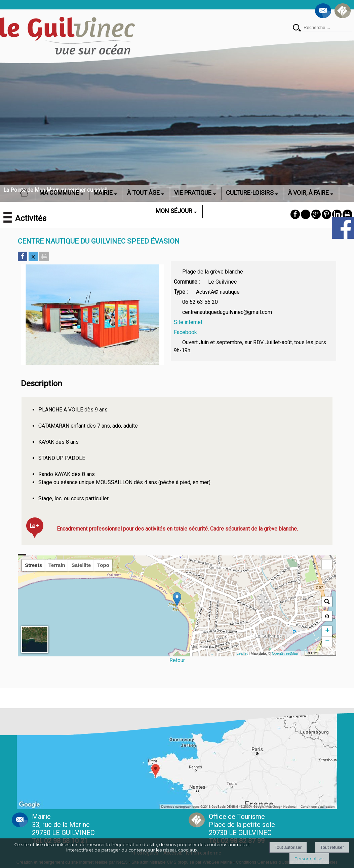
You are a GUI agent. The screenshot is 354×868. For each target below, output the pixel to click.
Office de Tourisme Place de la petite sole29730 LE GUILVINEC (242, 829)
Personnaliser (309, 859)
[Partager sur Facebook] (23, 257)
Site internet (188, 322)
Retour (177, 660)
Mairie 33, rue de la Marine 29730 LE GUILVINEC (63, 829)
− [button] (327, 642)
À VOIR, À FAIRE (308, 193)
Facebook (185, 332)
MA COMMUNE (59, 193)
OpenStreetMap (285, 653)
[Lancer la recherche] (297, 28)
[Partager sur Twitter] (33, 257)
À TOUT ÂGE (143, 193)
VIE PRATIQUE (193, 193)
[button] (327, 565)
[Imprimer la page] (44, 257)
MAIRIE (103, 193)
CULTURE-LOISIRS (250, 193)
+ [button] (327, 631)
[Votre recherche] (327, 28)
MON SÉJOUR (174, 211)
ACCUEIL (26, 193)
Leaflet (242, 653)
